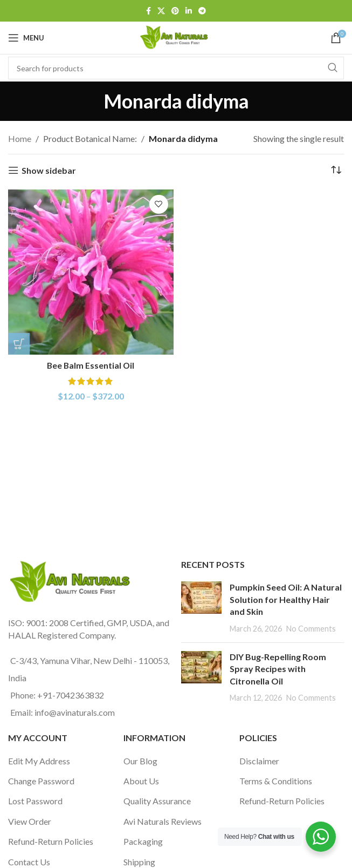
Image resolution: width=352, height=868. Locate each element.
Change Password (41, 781)
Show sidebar (49, 170)
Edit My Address (39, 761)
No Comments (311, 629)
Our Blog (140, 761)
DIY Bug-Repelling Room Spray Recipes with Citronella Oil (278, 669)
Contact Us (29, 862)
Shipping (139, 862)
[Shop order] (336, 171)
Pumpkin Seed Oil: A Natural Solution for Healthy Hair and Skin (286, 599)
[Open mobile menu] (26, 38)
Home (20, 138)
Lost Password (35, 801)
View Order (30, 821)
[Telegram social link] (202, 11)
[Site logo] (176, 36)
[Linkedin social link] (189, 11)
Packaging (143, 841)
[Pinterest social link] (175, 11)
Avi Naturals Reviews (163, 821)
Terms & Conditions (276, 781)
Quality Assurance (157, 801)
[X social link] (161, 11)
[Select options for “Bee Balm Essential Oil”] (19, 344)
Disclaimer (259, 761)
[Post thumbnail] (201, 608)
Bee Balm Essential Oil (91, 365)
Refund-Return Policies (51, 841)
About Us (141, 781)
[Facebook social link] (149, 11)
